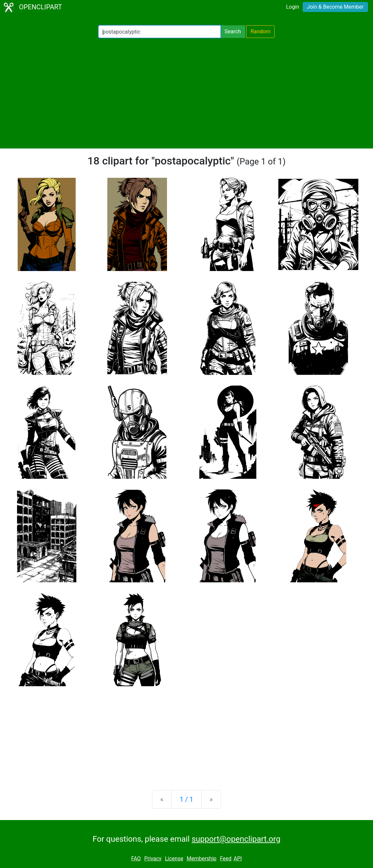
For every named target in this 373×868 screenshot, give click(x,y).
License (174, 859)
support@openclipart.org (236, 839)
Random (261, 31)
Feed (226, 859)
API (238, 859)
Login (292, 7)
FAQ (136, 859)
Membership (201, 859)
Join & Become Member (335, 7)
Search (233, 31)
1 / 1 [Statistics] (186, 799)
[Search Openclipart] (159, 32)
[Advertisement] (186, 93)
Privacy (153, 859)
